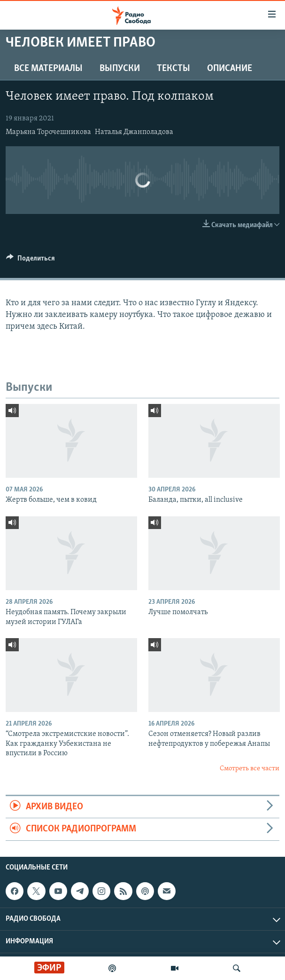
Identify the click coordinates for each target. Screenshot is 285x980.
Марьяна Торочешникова (48, 132)
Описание (230, 69)
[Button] (31, 261)
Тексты (173, 69)
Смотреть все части (250, 769)
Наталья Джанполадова (134, 132)
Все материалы (48, 69)
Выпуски (120, 69)
